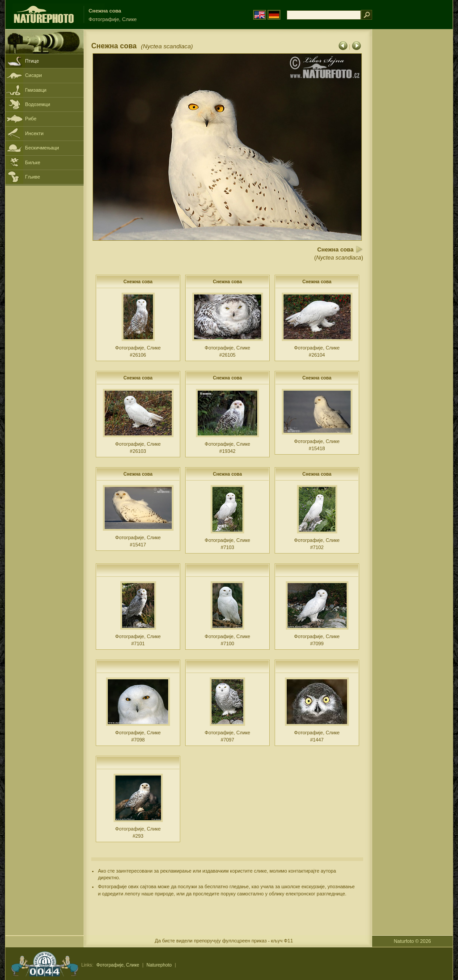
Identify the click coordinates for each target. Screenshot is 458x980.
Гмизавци (36, 90)
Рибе (31, 119)
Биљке (33, 162)
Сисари (34, 75)
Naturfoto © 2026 (413, 941)
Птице (32, 61)
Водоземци (38, 104)
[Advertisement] (412, 172)
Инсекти (34, 133)
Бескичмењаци (42, 148)
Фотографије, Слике (118, 965)
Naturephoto (159, 965)
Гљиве (33, 177)
